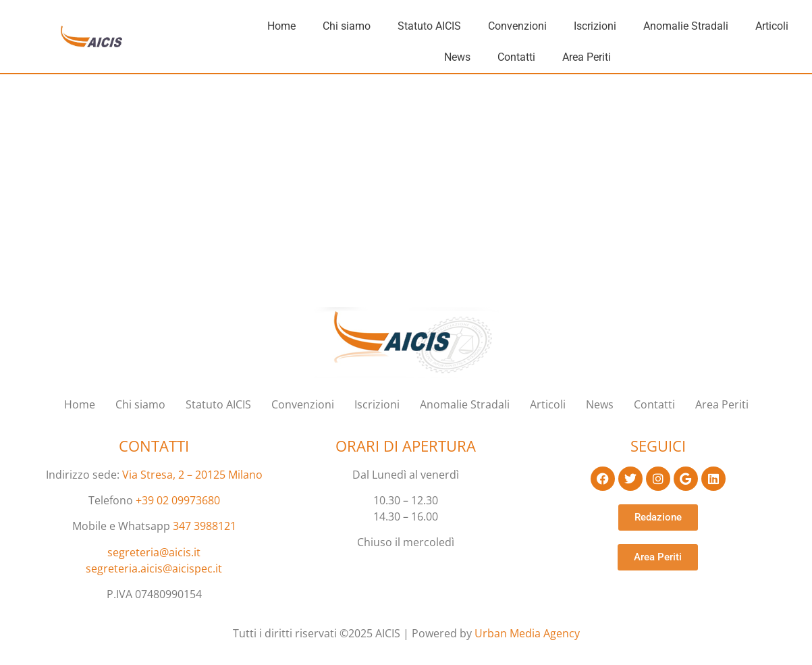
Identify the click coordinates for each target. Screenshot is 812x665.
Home (281, 26)
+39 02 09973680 (178, 500)
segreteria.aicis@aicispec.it (154, 568)
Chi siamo (347, 26)
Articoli (772, 26)
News (457, 57)
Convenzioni (517, 26)
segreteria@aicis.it (154, 552)
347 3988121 (205, 526)
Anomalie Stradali (686, 26)
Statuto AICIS (429, 26)
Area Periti (587, 57)
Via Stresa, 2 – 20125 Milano (192, 475)
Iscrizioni (595, 26)
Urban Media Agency (527, 633)
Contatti (516, 57)
